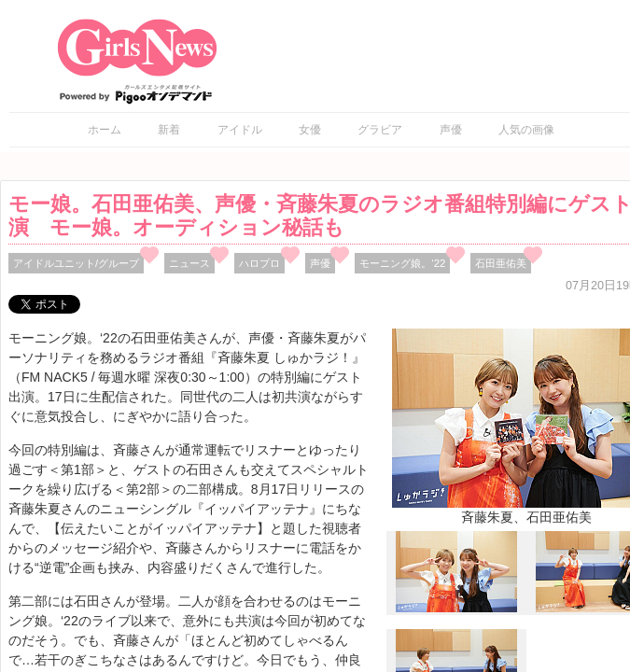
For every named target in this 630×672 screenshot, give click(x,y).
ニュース (189, 263)
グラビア (380, 130)
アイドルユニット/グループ (76, 263)
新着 (169, 130)
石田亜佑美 (501, 263)
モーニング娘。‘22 (402, 263)
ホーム (105, 130)
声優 (451, 130)
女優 (310, 130)
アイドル (240, 130)
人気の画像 (526, 130)
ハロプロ (259, 263)
